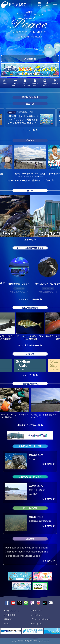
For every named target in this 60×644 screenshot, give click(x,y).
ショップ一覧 (29, 375)
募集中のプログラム (42, 180)
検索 (47, 5)
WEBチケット (40, 6)
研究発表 (30, 539)
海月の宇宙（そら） (19, 284)
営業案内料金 (35, 84)
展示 (5, 83)
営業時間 (31, 59)
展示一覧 (29, 239)
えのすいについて (12, 610)
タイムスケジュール (25, 84)
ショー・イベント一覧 (17, 180)
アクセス (55, 83)
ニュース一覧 (29, 130)
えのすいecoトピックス (30, 477)
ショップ (30, 354)
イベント (30, 140)
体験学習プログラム (30, 384)
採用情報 (8, 619)
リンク (7, 623)
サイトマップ (36, 610)
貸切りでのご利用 (30, 97)
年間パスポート (45, 84)
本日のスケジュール (20, 292)
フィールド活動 (30, 508)
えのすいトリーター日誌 (30, 446)
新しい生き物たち (30, 308)
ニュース (30, 104)
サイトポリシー (37, 615)
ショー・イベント (15, 84)
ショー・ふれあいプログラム (30, 248)
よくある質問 (10, 615)
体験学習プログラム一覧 (29, 425)
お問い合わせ (36, 623)
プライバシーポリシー (40, 619)
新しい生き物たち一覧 (29, 345)
